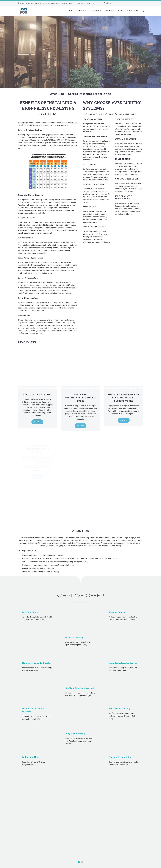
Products (109, 11)
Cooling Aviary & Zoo (120, 757)
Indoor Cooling (31, 757)
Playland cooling (75, 734)
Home (70, 11)
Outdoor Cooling (74, 637)
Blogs (121, 11)
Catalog (97, 11)
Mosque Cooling (117, 612)
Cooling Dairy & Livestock (80, 688)
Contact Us (133, 11)
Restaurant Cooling (119, 709)
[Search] (143, 11)
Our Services (83, 11)
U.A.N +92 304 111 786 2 (87, 3)
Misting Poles (30, 612)
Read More (37, 426)
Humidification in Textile (123, 663)
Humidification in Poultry (37, 663)
